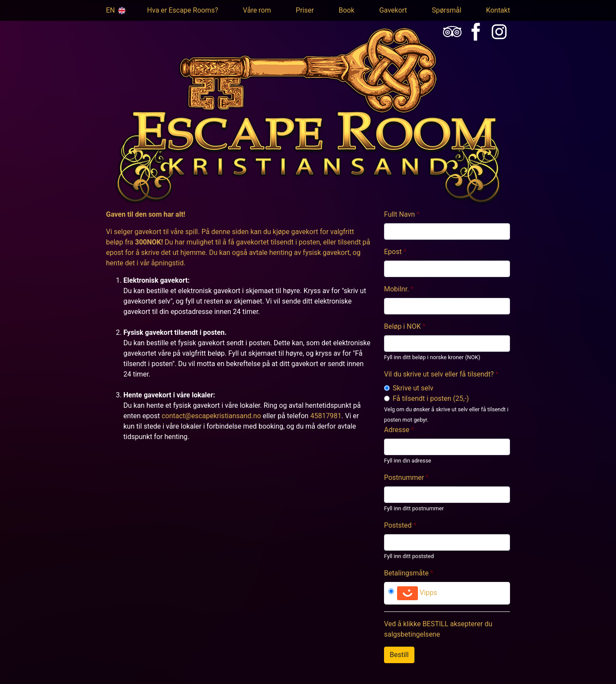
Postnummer (404, 477)
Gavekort (393, 10)
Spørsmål (447, 10)
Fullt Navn (399, 214)
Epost (393, 252)
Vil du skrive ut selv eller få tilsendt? (439, 374)
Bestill (399, 655)
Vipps (417, 593)
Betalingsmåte (406, 573)
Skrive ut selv (413, 388)
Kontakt (498, 10)
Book (347, 10)
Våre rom (257, 10)
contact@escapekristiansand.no (211, 416)
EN (114, 10)
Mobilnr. (396, 289)
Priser (305, 10)
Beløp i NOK (402, 326)
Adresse (397, 430)
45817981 (326, 416)
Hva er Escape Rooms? (183, 10)
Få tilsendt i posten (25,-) (431, 398)
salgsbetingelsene (412, 634)
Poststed (398, 525)
